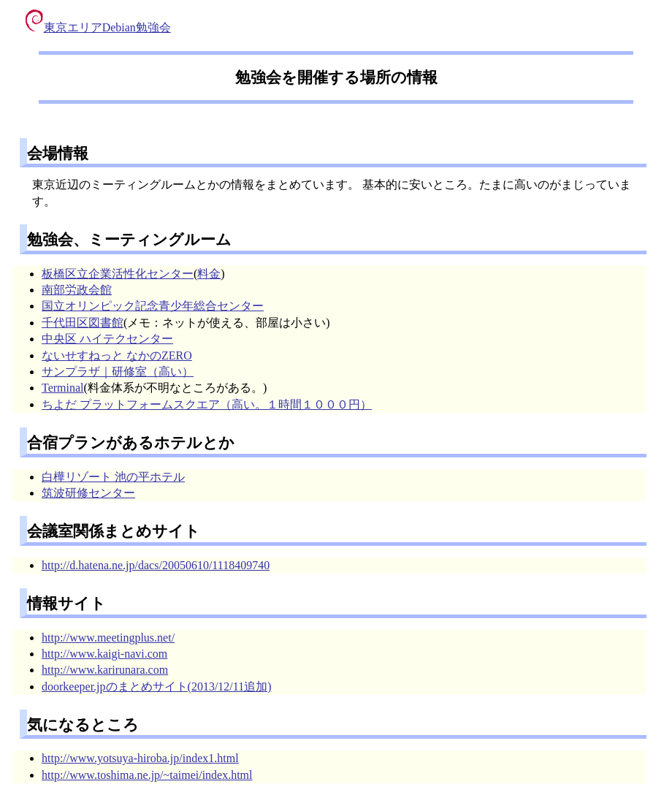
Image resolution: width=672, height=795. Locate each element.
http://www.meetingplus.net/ (108, 638)
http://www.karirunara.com (105, 670)
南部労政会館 (77, 290)
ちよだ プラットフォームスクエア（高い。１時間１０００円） (207, 404)
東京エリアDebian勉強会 (98, 27)
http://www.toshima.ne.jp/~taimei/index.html (147, 775)
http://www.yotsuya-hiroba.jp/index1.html (140, 758)
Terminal (63, 388)
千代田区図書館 (83, 323)
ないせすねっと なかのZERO (117, 355)
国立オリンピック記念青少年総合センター (153, 306)
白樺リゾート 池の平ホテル (113, 477)
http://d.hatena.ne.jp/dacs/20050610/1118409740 (156, 565)
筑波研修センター (88, 493)
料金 (209, 274)
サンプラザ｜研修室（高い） (118, 372)
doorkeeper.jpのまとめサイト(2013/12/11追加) (156, 686)
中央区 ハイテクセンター (107, 339)
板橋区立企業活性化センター (118, 274)
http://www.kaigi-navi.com (104, 654)
